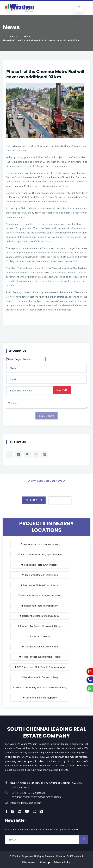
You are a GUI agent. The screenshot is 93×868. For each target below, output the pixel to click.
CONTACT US (60, 500)
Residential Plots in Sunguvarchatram (40, 595)
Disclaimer (29, 862)
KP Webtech (77, 856)
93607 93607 (38, 797)
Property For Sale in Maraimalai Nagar (40, 626)
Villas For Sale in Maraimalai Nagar (40, 657)
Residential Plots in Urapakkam (40, 606)
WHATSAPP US (34, 500)
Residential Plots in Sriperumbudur (40, 616)
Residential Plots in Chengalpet (40, 565)
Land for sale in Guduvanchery (40, 677)
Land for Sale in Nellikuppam (40, 698)
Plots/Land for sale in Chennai (40, 647)
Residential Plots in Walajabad (40, 575)
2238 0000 (39, 793)
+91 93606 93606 (20, 797)
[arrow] (84, 840)
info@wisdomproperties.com (26, 803)
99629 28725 (53, 797)
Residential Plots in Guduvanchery (40, 544)
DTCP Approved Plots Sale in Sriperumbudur (40, 667)
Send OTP (62, 390)
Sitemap (45, 862)
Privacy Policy (62, 862)
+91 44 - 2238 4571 (21, 793)
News (25, 36)
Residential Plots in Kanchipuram (40, 585)
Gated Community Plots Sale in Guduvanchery (40, 688)
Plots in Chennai (40, 636)
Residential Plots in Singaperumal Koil (40, 555)
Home (8, 36)
